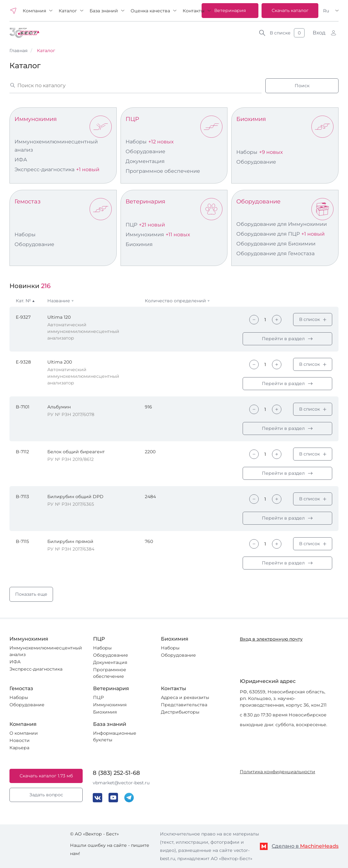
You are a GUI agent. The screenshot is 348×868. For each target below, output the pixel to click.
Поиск (302, 86)
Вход (319, 33)
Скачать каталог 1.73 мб (46, 776)
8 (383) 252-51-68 (116, 773)
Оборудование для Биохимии (276, 244)
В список (310, 319)
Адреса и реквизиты (185, 697)
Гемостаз (28, 202)
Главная (18, 51)
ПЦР (132, 119)
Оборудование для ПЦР (268, 234)
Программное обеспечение (163, 171)
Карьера (19, 748)
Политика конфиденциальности (277, 772)
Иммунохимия (36, 119)
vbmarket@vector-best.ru (121, 783)
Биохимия (251, 119)
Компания (34, 11)
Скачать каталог (290, 10)
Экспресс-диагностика (44, 169)
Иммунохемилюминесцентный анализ (56, 146)
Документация (145, 161)
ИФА (21, 160)
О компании (24, 733)
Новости (20, 740)
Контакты (194, 11)
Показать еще (31, 594)
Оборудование (145, 151)
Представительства (184, 705)
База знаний (104, 11)
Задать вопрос (46, 795)
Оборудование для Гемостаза (275, 253)
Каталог (68, 11)
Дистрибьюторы (180, 712)
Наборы (136, 142)
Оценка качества (150, 11)
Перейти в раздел (283, 339)
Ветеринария (230, 10)
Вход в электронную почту (271, 639)
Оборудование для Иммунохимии (282, 224)
